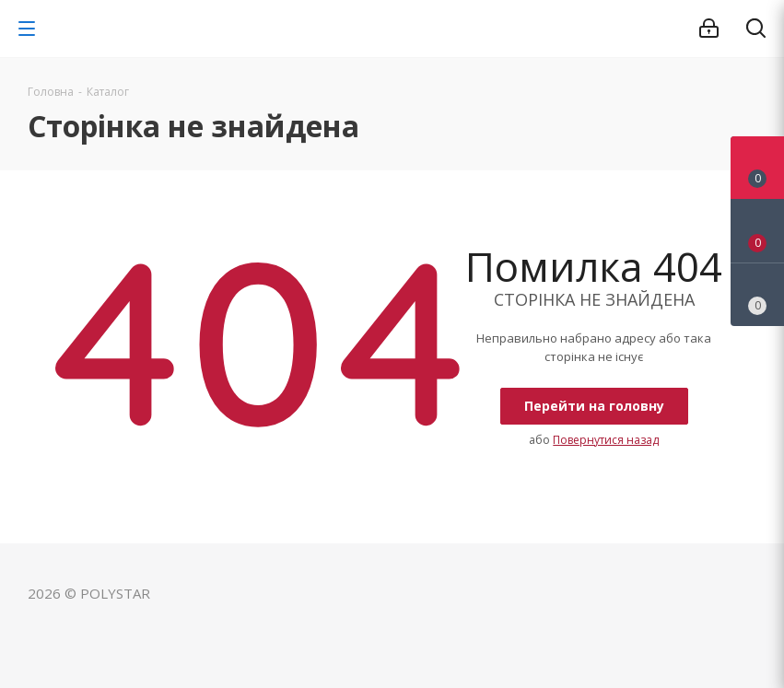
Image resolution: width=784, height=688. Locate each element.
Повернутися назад (606, 440)
